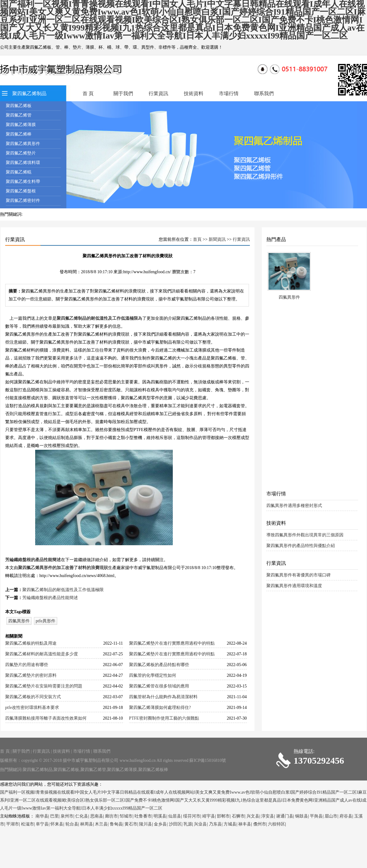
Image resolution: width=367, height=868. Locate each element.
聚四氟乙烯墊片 (21, 153)
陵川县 (146, 824)
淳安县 (268, 816)
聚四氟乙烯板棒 (153, 770)
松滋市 (28, 824)
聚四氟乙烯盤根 (21, 191)
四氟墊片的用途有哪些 (27, 665)
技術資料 (194, 93)
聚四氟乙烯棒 (19, 134)
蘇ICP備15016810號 (208, 760)
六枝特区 (276, 824)
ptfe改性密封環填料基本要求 (32, 708)
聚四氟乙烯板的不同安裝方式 (33, 697)
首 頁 (88, 93)
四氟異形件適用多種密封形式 (294, 506)
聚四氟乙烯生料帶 (23, 182)
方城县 (230, 824)
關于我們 (123, 93)
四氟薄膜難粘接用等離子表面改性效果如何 (46, 718)
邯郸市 (223, 816)
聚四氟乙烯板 (19, 106)
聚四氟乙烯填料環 (23, 163)
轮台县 (72, 824)
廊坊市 (111, 816)
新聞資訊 (217, 239)
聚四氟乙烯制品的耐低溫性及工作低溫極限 (97, 318)
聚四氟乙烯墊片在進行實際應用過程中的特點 (172, 643)
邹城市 (126, 816)
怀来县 (57, 824)
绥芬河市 (192, 816)
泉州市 (67, 816)
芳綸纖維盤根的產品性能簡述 (33, 560)
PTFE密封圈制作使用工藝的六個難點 (164, 718)
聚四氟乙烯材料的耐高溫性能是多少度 (42, 654)
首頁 (197, 239)
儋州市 (260, 824)
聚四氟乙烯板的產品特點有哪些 (159, 665)
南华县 (42, 816)
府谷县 (346, 816)
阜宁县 (42, 824)
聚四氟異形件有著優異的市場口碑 (298, 575)
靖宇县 (209, 816)
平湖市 (13, 824)
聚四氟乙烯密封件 (23, 201)
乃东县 (215, 824)
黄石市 (131, 824)
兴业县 (200, 824)
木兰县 (101, 824)
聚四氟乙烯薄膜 (21, 125)
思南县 (97, 816)
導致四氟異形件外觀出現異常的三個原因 (305, 535)
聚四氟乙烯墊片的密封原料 (31, 675)
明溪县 (160, 816)
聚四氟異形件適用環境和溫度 (294, 586)
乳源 (188, 824)
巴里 (54, 816)
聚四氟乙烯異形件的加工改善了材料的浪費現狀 (63, 568)
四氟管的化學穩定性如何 (153, 675)
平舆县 (316, 816)
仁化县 (82, 816)
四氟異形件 (19, 621)
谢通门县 (285, 816)
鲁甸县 (116, 824)
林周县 (87, 824)
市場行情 (229, 93)
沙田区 (175, 824)
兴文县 (253, 816)
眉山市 (331, 816)
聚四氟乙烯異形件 (23, 144)
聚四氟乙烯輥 (19, 172)
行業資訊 (158, 93)
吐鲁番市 (143, 816)
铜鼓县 (302, 816)
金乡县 (160, 824)
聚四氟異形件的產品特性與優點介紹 (301, 546)
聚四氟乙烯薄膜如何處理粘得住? (160, 708)
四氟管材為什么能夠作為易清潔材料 (163, 697)
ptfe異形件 (46, 621)
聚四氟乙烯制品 (29, 93)
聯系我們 (264, 93)
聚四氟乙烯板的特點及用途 (31, 643)
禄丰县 (245, 824)
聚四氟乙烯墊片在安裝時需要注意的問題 (44, 686)
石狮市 (238, 816)
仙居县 (175, 816)
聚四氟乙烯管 (19, 115)
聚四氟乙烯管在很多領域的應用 (159, 686)
